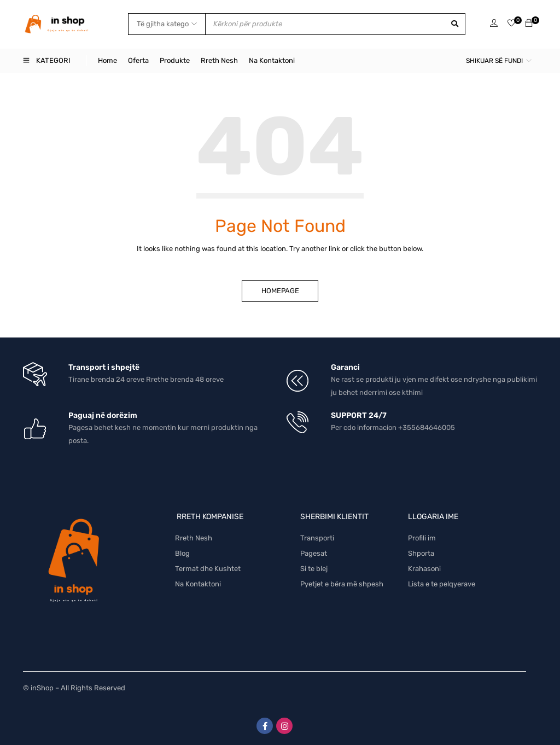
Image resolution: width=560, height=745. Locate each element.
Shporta (421, 553)
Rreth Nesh (194, 538)
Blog (182, 553)
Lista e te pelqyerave (442, 584)
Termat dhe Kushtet (208, 569)
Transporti (317, 538)
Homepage (280, 291)
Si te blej (314, 569)
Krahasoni (424, 569)
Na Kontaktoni (198, 584)
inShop (42, 688)
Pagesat (314, 553)
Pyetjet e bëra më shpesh (342, 584)
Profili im (422, 538)
